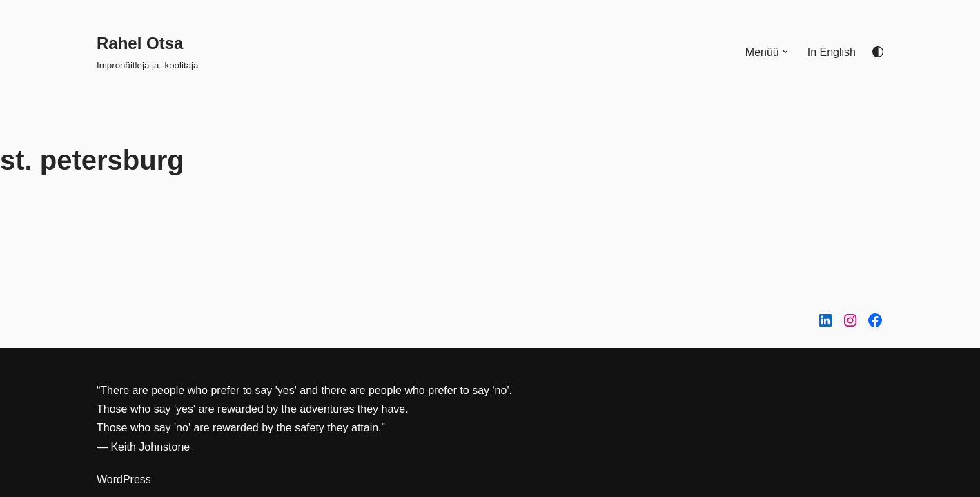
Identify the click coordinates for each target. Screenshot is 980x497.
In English (832, 52)
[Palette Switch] (878, 52)
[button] (785, 52)
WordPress (124, 479)
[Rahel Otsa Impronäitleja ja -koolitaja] (147, 51)
